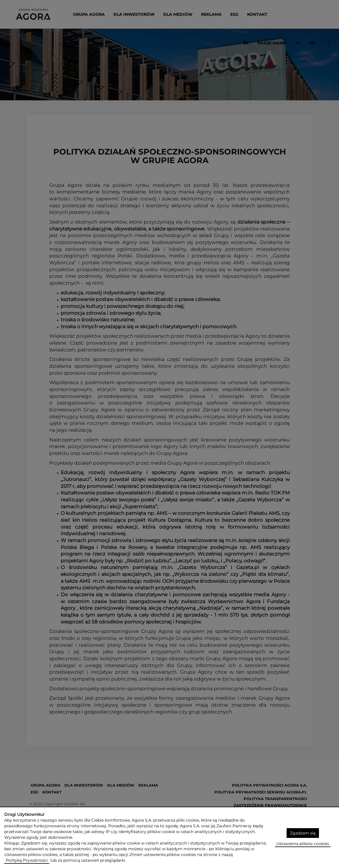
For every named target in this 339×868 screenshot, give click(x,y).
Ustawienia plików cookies (303, 844)
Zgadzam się (303, 833)
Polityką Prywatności (27, 860)
